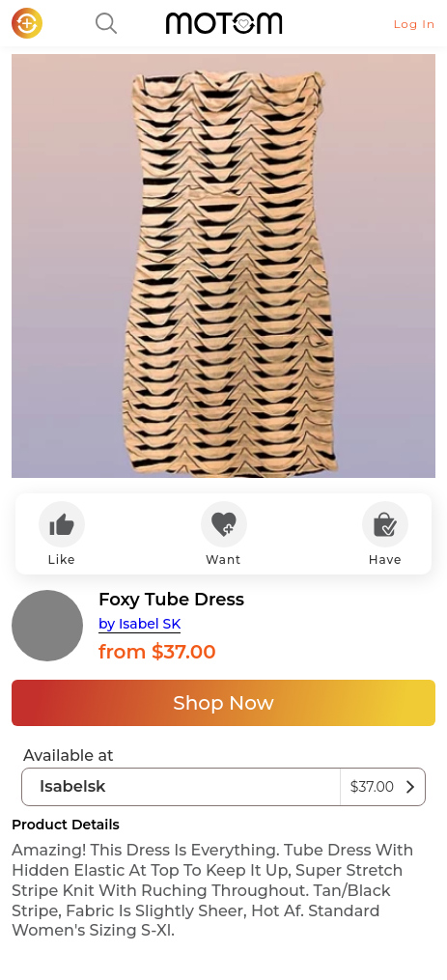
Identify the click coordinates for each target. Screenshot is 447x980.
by (140, 624)
